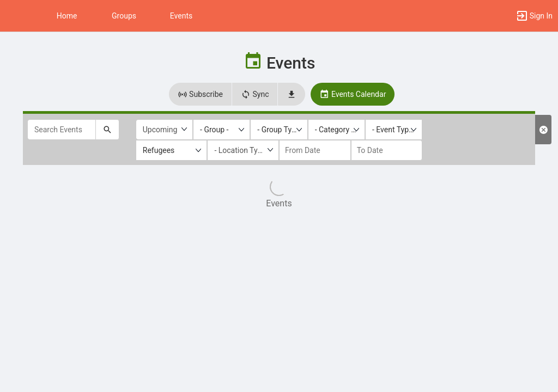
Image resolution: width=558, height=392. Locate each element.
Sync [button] (255, 94)
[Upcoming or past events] (164, 130)
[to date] (387, 150)
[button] (14, 16)
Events (181, 16)
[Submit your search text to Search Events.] (107, 130)
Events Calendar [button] (353, 94)
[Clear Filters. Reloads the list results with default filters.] (543, 130)
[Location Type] (243, 150)
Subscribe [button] (200, 94)
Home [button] (67, 16)
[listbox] (222, 130)
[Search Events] (62, 130)
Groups (124, 16)
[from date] (315, 150)
